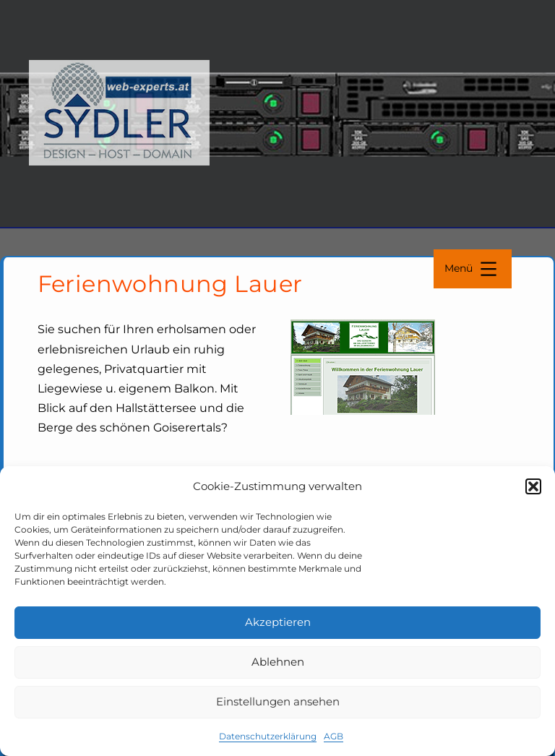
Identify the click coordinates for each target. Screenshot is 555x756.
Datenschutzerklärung (268, 736)
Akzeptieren (278, 622)
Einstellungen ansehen (278, 701)
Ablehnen (278, 662)
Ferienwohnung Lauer (170, 284)
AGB (334, 736)
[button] (533, 486)
